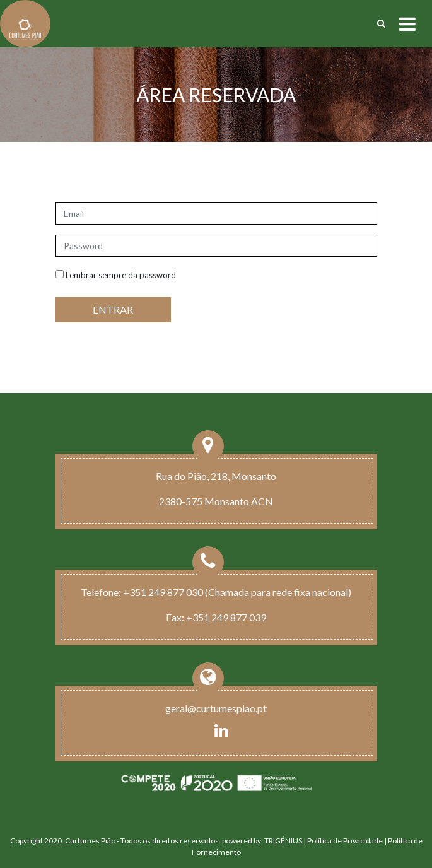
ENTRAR (113, 309)
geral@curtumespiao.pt (216, 708)
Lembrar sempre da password (116, 275)
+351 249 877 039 (226, 617)
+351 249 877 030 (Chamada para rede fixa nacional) (237, 592)
